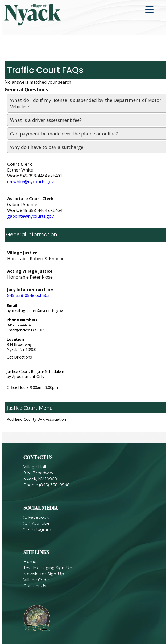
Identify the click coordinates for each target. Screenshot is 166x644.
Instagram (37, 529)
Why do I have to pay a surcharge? (48, 147)
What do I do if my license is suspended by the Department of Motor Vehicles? (86, 103)
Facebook (36, 517)
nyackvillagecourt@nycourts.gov (35, 311)
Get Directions (19, 357)
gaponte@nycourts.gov (30, 216)
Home (30, 562)
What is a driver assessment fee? (46, 120)
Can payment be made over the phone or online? (64, 134)
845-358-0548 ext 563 (28, 295)
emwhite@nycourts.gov (30, 182)
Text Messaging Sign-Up (48, 568)
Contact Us (35, 586)
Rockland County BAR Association (36, 419)
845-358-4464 (19, 325)
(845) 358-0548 (54, 485)
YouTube (37, 523)
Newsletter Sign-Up (44, 574)
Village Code (36, 580)
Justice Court (22, 408)
